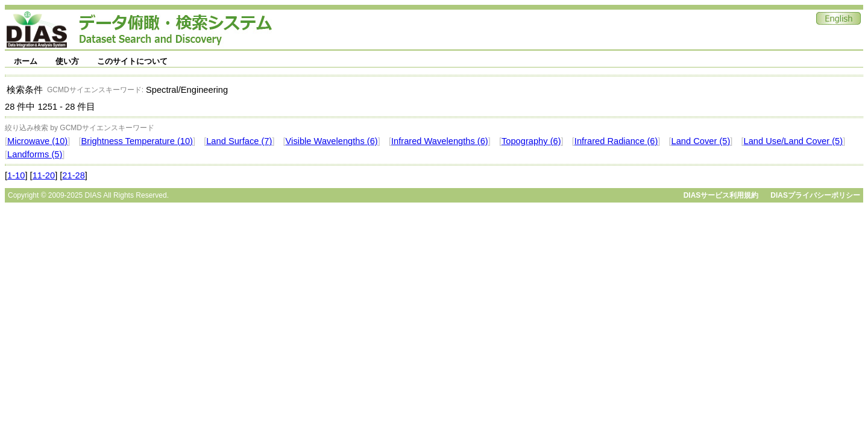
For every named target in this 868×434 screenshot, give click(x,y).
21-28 (74, 175)
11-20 (44, 175)
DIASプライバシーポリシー (815, 195)
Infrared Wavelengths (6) (440, 141)
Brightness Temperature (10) (137, 141)
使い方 (67, 61)
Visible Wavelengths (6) (332, 141)
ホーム (26, 61)
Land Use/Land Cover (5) (794, 141)
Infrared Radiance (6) (616, 141)
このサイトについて (132, 61)
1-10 (16, 175)
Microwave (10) (37, 141)
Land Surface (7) (239, 141)
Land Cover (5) (701, 141)
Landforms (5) (35, 154)
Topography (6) (531, 141)
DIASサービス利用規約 (721, 195)
